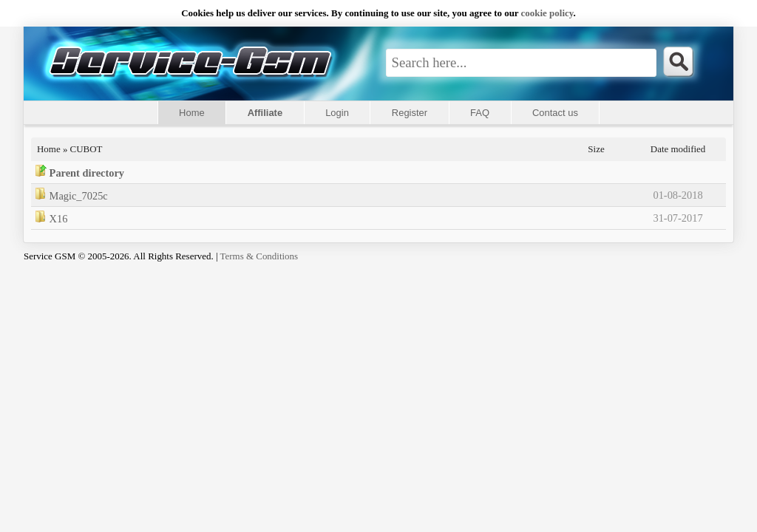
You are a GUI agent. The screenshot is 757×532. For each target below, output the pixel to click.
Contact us (555, 113)
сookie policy (547, 13)
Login (337, 113)
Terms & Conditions (259, 256)
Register (410, 113)
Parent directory (87, 173)
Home (192, 113)
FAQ (480, 113)
